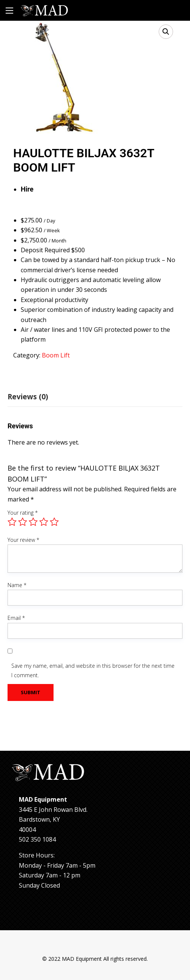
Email (16, 618)
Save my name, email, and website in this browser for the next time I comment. (93, 670)
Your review (23, 540)
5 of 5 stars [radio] (54, 522)
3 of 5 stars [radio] (33, 522)
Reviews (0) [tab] (28, 397)
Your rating (23, 513)
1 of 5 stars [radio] (12, 522)
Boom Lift (56, 355)
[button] (166, 32)
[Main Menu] (9, 11)
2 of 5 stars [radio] (23, 522)
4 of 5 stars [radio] (44, 522)
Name (17, 585)
